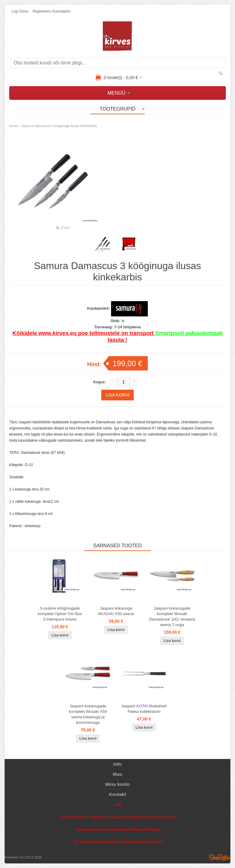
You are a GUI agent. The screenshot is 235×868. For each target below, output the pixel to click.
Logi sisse (20, 11)
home (13, 126)
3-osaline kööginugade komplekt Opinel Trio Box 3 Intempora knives (60, 614)
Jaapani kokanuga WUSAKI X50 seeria (116, 611)
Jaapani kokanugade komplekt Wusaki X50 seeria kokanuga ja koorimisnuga (88, 714)
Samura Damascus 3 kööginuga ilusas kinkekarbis (59, 126)
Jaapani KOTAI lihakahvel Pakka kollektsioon (144, 709)
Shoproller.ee (220, 857)
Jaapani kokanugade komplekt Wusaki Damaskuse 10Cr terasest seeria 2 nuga (172, 616)
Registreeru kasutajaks (51, 11)
